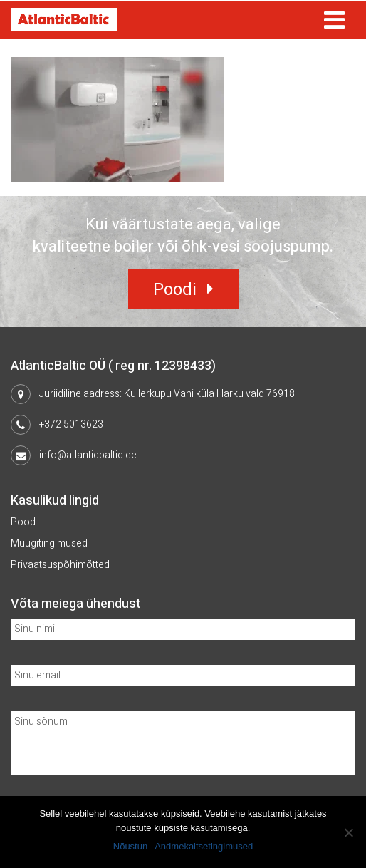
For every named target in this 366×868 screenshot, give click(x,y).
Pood (23, 522)
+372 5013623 (71, 424)
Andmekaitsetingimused (204, 846)
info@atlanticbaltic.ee (88, 455)
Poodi (175, 290)
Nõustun (130, 846)
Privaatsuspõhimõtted (60, 565)
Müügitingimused (49, 543)
